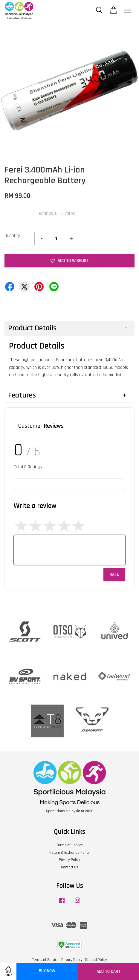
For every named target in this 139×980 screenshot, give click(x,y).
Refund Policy (96, 960)
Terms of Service (70, 845)
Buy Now (47, 971)
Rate (114, 574)
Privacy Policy (69, 860)
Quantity (12, 236)
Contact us (69, 867)
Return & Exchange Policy (69, 853)
